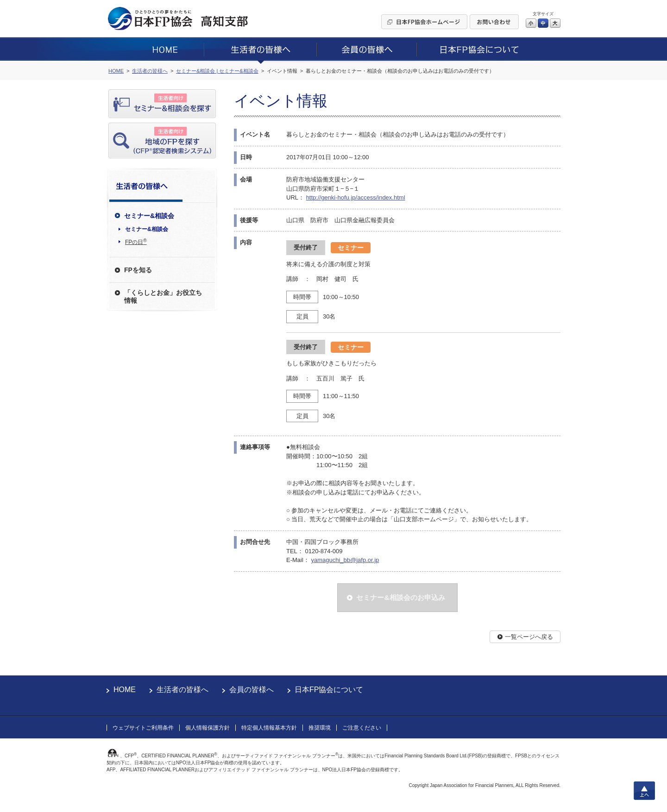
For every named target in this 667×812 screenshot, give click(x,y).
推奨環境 (320, 728)
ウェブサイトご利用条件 (143, 728)
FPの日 (136, 242)
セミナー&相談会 (147, 229)
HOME (125, 690)
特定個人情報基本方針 (269, 728)
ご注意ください (362, 728)
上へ (644, 791)
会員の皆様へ (252, 690)
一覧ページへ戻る (529, 637)
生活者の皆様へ (182, 690)
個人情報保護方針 (208, 728)
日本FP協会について (329, 690)
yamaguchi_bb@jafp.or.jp (345, 560)
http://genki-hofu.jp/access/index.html (356, 197)
